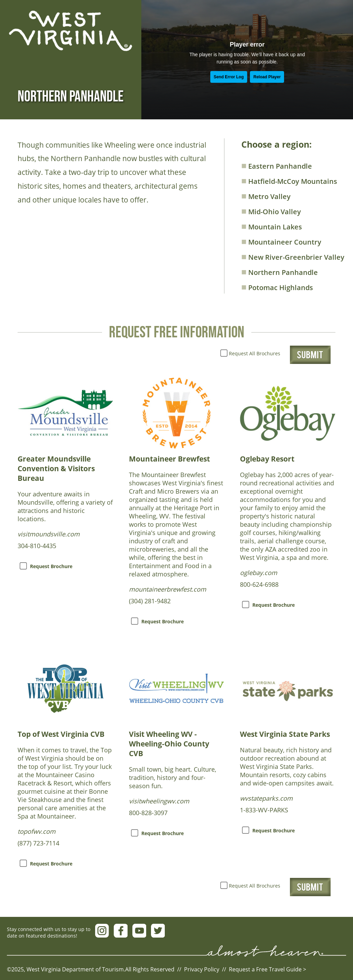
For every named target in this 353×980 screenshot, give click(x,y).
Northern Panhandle (280, 271)
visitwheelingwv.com (159, 801)
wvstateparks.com (266, 798)
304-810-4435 (37, 546)
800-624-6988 (259, 584)
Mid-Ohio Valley (271, 211)
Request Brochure (51, 566)
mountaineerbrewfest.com (168, 589)
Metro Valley (266, 196)
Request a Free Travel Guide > (268, 969)
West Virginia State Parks (285, 734)
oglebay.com (259, 573)
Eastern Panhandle (277, 165)
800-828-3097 (148, 813)
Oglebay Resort (267, 459)
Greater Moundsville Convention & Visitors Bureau (56, 468)
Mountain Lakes (272, 226)
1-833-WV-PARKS (264, 810)
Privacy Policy (202, 969)
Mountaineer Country (281, 241)
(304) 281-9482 (150, 601)
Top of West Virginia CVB (61, 734)
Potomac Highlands (277, 287)
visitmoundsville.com (49, 534)
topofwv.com (37, 831)
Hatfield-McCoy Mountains (289, 180)
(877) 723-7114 (38, 843)
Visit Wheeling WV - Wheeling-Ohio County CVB (169, 744)
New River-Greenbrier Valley (293, 256)
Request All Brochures (255, 353)
